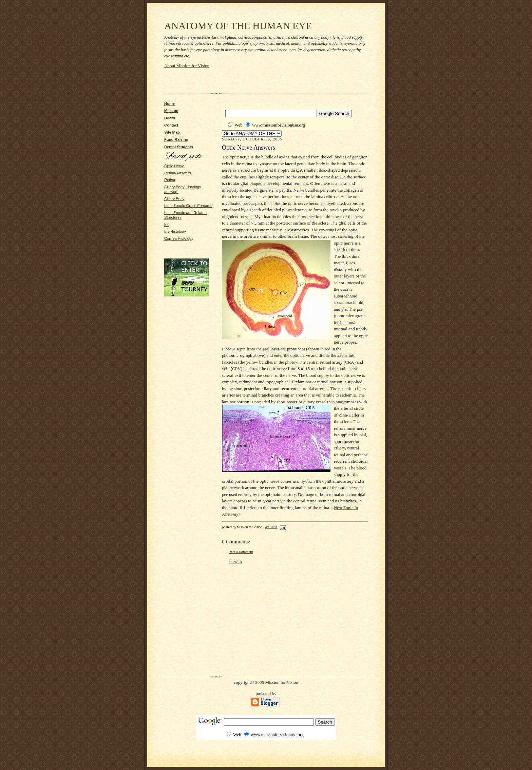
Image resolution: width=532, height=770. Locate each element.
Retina (170, 180)
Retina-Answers (178, 173)
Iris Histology (175, 231)
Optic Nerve (174, 166)
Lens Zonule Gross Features (188, 206)
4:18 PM (271, 527)
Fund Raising (176, 139)
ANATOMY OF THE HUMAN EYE (238, 26)
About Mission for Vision (187, 66)
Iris (167, 225)
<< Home (235, 562)
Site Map (172, 132)
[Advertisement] (244, 79)
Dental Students (179, 147)
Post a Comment (241, 552)
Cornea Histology (179, 238)
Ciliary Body (174, 199)
